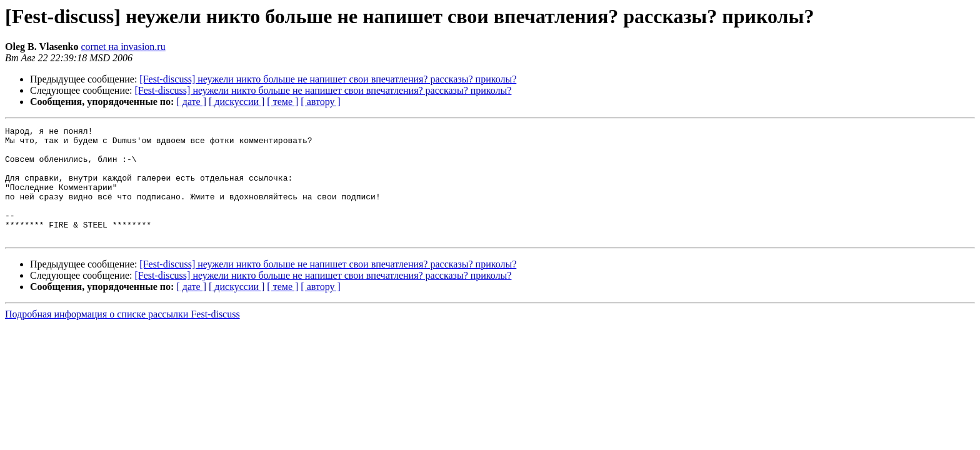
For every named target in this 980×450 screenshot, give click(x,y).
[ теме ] (282, 102)
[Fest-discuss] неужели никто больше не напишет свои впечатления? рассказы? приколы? (328, 79)
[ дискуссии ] (237, 102)
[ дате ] (191, 102)
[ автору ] (320, 102)
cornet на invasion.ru (123, 47)
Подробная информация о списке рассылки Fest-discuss (122, 337)
